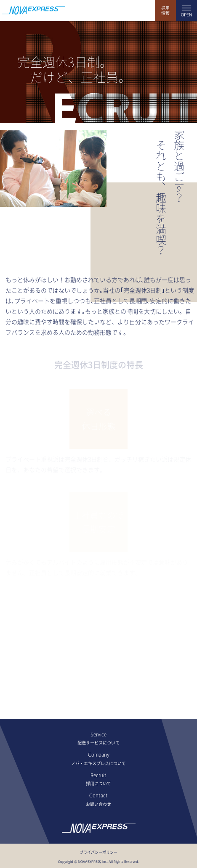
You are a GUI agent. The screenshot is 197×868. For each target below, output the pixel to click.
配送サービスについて (98, 743)
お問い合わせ (98, 804)
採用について (98, 784)
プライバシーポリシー (98, 852)
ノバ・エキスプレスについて (98, 763)
